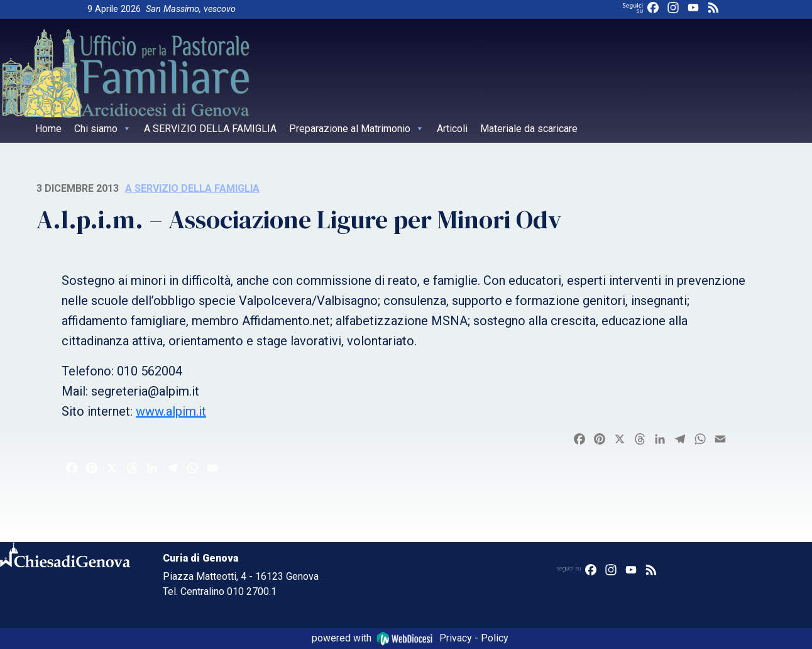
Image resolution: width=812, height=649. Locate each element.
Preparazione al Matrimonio (357, 129)
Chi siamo (103, 129)
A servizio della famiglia (192, 188)
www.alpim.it (171, 411)
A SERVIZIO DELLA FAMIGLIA (210, 129)
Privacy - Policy (474, 638)
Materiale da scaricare (529, 129)
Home (48, 129)
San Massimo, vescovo (191, 9)
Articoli (452, 129)
